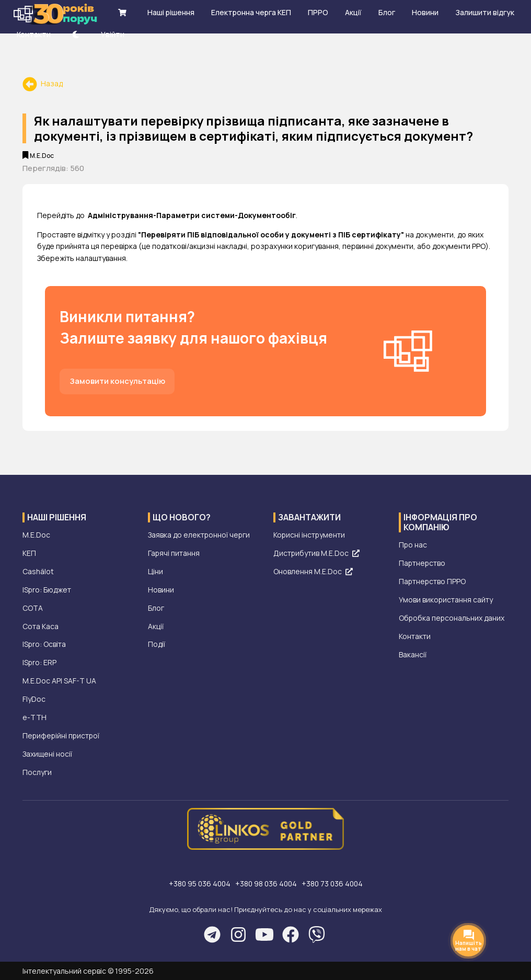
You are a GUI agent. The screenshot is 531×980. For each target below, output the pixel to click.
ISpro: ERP (40, 663)
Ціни (155, 572)
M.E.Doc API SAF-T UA (59, 682)
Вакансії (413, 655)
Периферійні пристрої (62, 737)
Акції (156, 627)
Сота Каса (41, 627)
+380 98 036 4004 (267, 884)
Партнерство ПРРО (433, 582)
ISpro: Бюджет (47, 590)
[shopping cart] (122, 12)
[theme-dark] (76, 34)
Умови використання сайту (446, 600)
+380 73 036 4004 (334, 884)
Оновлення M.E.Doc (313, 572)
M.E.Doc (36, 535)
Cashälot (38, 572)
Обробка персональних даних (452, 618)
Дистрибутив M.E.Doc (317, 554)
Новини (161, 590)
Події (157, 645)
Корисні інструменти (310, 535)
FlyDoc (34, 700)
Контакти (415, 637)
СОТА (33, 608)
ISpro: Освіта (44, 645)
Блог (156, 608)
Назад (43, 83)
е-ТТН (34, 718)
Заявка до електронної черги (199, 535)
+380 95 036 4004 (198, 884)
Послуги (37, 773)
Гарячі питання (174, 554)
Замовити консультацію (117, 381)
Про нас (413, 545)
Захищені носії (47, 755)
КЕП (29, 554)
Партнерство (423, 563)
